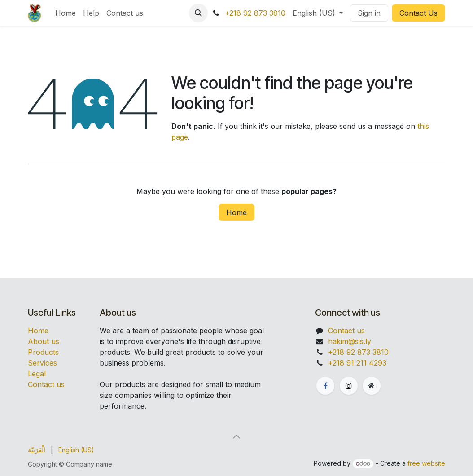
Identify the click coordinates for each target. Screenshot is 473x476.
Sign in (369, 13)
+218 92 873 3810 (255, 13)
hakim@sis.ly (350, 341)
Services (42, 363)
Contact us (46, 384)
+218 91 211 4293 (357, 363)
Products (43, 352)
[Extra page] (372, 386)
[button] (198, 13)
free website (426, 463)
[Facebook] (325, 386)
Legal (37, 374)
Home (236, 212)
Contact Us (418, 13)
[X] (349, 386)
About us (44, 341)
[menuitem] (66, 13)
